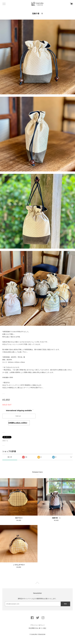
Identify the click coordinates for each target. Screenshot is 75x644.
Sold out (18, 416)
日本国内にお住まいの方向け (18, 423)
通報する (5, 441)
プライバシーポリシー (38, 625)
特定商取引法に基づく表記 (37, 628)
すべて (10, 457)
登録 (65, 604)
